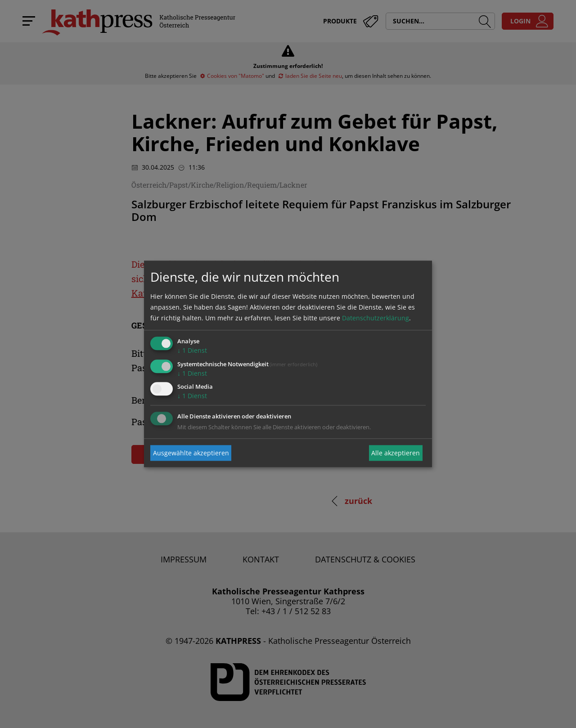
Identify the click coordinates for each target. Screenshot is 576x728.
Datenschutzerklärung (376, 318)
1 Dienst (192, 350)
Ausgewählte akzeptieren (191, 453)
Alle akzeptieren (396, 453)
